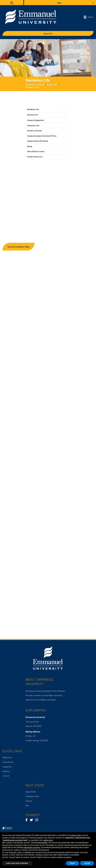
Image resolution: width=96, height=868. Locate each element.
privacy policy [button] (76, 835)
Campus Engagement (36, 120)
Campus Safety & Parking (37, 141)
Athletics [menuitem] (6, 771)
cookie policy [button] (48, 840)
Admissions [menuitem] (7, 757)
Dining (30, 146)
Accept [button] (87, 863)
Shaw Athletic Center (36, 151)
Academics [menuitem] (7, 767)
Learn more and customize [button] (17, 863)
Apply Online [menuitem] (31, 792)
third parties (43, 843)
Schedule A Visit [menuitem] (32, 796)
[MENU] (89, 17)
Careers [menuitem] (29, 801)
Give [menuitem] (27, 805)
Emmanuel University (35, 84)
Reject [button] (72, 863)
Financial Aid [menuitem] (8, 762)
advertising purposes (32, 847)
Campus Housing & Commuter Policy (42, 136)
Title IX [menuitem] (6, 776)
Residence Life (33, 109)
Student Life (52, 84)
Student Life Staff (34, 131)
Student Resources (35, 157)
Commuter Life (33, 125)
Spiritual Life (32, 115)
